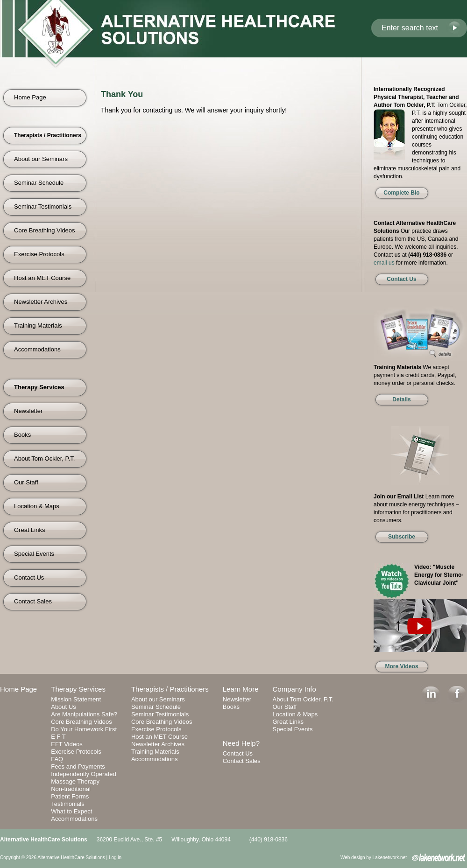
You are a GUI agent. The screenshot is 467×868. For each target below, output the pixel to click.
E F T (58, 737)
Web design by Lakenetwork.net (374, 857)
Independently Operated (84, 774)
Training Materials (38, 325)
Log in (115, 857)
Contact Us (29, 577)
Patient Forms (70, 796)
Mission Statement (76, 699)
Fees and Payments (78, 766)
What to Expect (71, 811)
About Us (63, 707)
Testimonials (68, 804)
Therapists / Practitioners (170, 689)
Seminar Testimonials (43, 206)
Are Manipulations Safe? (84, 714)
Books (22, 435)
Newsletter (28, 411)
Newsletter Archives (41, 302)
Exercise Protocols (39, 254)
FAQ (57, 759)
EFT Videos (67, 744)
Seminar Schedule (39, 183)
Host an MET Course (42, 278)
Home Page (30, 97)
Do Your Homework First (84, 729)
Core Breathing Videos (45, 230)
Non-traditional (71, 789)
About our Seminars (41, 159)
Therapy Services (78, 689)
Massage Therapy (75, 781)
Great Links (29, 530)
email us (384, 263)
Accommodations (37, 349)
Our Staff (26, 482)
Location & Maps (37, 506)
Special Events (34, 554)
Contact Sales (33, 601)
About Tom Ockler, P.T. (44, 458)
